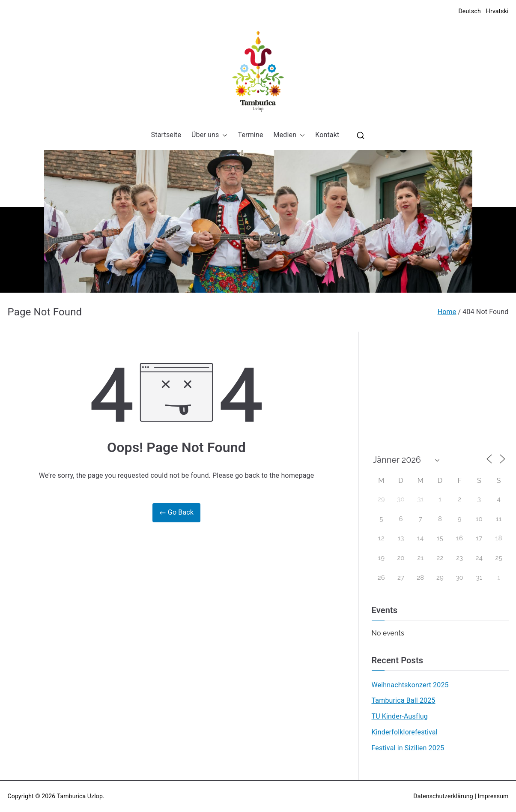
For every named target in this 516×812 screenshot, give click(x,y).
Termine (250, 135)
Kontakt (327, 135)
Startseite (166, 135)
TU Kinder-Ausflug (400, 716)
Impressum (493, 796)
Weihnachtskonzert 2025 (410, 685)
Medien (289, 135)
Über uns (209, 135)
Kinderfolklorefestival (405, 732)
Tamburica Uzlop (80, 796)
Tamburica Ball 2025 (404, 700)
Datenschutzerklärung (443, 796)
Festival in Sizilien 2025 (408, 748)
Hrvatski (497, 11)
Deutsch (469, 11)
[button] (223, 135)
